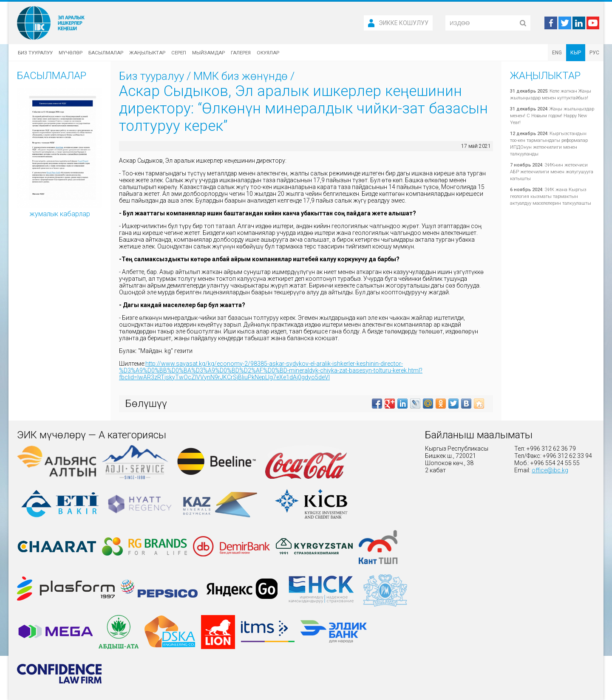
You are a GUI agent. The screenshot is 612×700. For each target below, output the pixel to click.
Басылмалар (106, 53)
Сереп (179, 53)
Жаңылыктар (147, 53)
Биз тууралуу (35, 53)
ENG (557, 53)
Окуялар (268, 53)
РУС (594, 53)
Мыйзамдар (208, 53)
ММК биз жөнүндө (241, 76)
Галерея (241, 53)
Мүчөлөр (71, 53)
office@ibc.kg (550, 470)
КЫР (576, 53)
